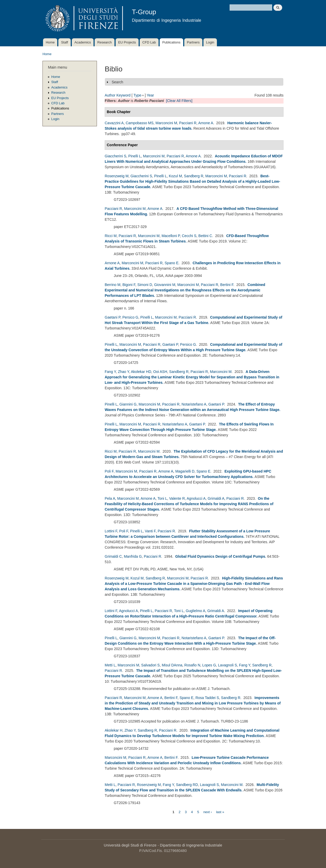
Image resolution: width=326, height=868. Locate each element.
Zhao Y (123, 372)
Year (150, 95)
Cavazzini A (114, 123)
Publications (171, 42)
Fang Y (110, 372)
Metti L (110, 665)
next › (208, 812)
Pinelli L (135, 156)
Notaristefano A (194, 404)
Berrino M (113, 285)
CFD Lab (149, 42)
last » (220, 812)
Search (117, 82)
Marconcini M (166, 123)
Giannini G (128, 404)
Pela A (110, 498)
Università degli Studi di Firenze (130, 845)
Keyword (123, 95)
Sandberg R (194, 176)
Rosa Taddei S (207, 698)
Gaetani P (112, 317)
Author (110, 95)
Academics (83, 42)
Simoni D (145, 285)
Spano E (172, 263)
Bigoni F (129, 285)
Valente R (177, 498)
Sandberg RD (187, 785)
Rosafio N (192, 665)
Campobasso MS (140, 123)
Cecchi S (189, 236)
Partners (193, 42)
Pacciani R (188, 123)
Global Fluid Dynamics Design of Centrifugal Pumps (220, 556)
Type (137, 95)
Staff (65, 42)
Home (50, 42)
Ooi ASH (160, 372)
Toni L (162, 498)
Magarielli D (185, 471)
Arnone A (206, 123)
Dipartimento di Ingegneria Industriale (191, 845)
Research (105, 42)
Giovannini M (165, 285)
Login (210, 42)
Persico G (130, 317)
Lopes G (209, 665)
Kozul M (175, 176)
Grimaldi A (216, 498)
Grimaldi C (113, 556)
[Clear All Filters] (179, 101)
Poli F (109, 471)
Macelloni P (171, 236)
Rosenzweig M (117, 176)
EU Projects (127, 42)
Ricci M (111, 236)
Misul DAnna (172, 665)
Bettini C (205, 236)
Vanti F (150, 531)
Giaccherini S (115, 156)
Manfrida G (133, 556)
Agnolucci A (196, 498)
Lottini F (111, 531)
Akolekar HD (141, 372)
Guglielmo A (196, 611)
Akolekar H (114, 730)
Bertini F (227, 285)
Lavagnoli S (227, 665)
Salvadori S (151, 665)
